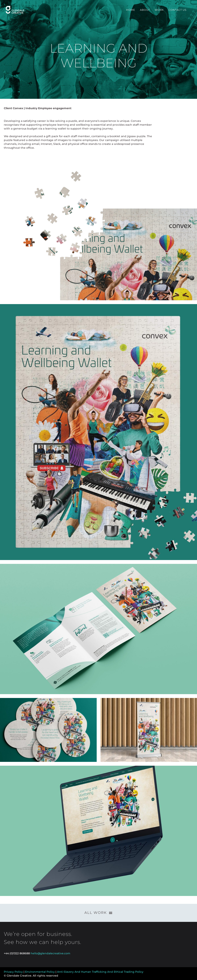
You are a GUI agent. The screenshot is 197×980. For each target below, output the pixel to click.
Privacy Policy (13, 972)
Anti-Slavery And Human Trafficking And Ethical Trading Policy (100, 972)
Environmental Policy (40, 972)
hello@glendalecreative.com (50, 953)
